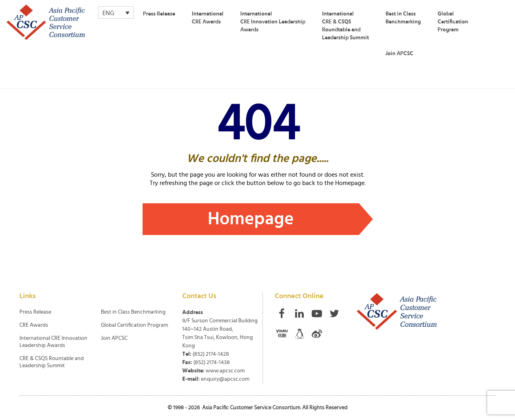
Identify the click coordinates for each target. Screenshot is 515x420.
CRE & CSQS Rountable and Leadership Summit (52, 362)
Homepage (251, 219)
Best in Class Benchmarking (403, 18)
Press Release (159, 14)
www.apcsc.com (225, 371)
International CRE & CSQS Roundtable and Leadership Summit (345, 26)
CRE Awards (34, 325)
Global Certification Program (453, 22)
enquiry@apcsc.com (225, 379)
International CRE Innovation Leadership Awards (273, 22)
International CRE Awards (208, 18)
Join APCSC (399, 54)
